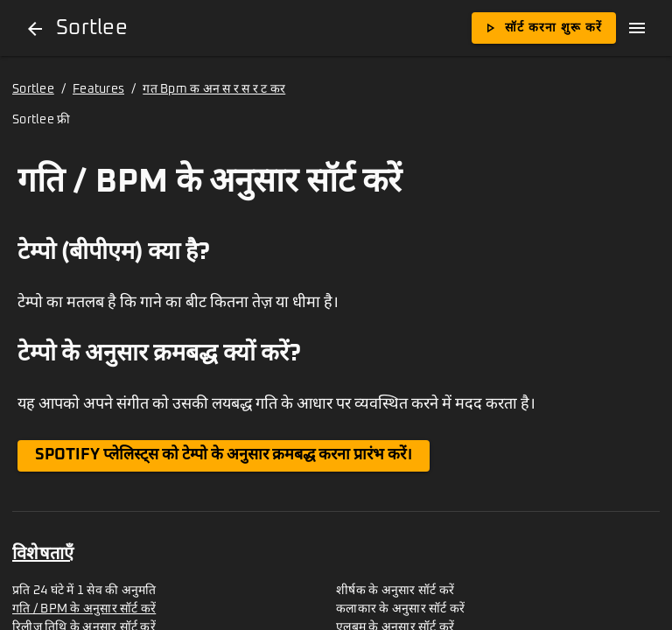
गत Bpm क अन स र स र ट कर (214, 89)
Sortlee (33, 89)
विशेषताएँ (43, 554)
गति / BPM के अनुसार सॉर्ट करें (84, 609)
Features (98, 89)
